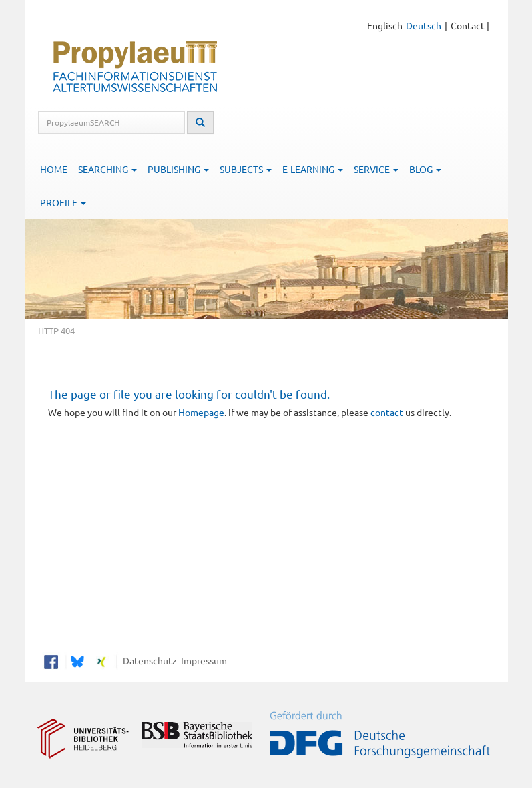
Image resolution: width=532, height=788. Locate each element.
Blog (425, 169)
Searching (107, 169)
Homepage (201, 412)
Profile (63, 202)
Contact (468, 25)
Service (376, 169)
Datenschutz (148, 660)
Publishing (178, 169)
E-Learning (313, 169)
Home (54, 169)
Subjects (246, 169)
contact (387, 412)
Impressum (202, 660)
